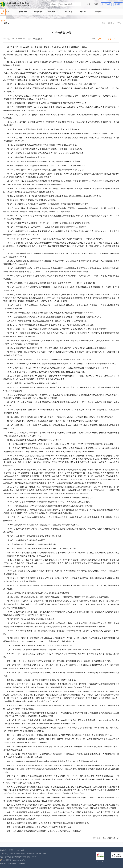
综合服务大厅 (53, 12)
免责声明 (20, 850)
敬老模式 (118, 4)
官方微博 (100, 861)
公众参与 (68, 12)
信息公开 (23, 12)
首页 (8, 12)
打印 (114, 39)
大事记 (7, 23)
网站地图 (3, 850)
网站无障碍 (106, 4)
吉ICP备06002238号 (39, 854)
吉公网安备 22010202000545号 (12, 860)
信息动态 (38, 12)
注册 (96, 4)
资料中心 (84, 12)
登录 (88, 4)
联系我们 (12, 850)
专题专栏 (99, 12)
